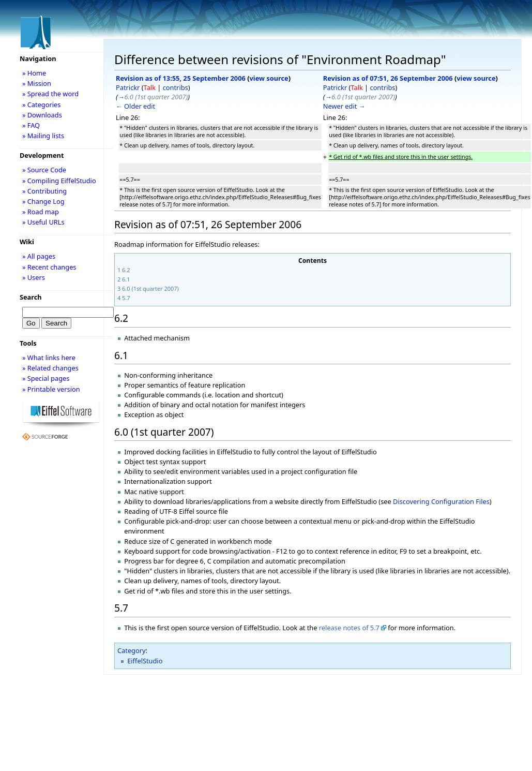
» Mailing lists (43, 136)
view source (269, 78)
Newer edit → (344, 106)
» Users (34, 277)
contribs (176, 87)
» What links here (49, 358)
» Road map (41, 212)
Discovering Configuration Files (441, 501)
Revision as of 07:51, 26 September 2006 (388, 78)
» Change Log (43, 201)
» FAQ (31, 125)
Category (132, 650)
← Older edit (135, 106)
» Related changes (50, 368)
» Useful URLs (43, 222)
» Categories (42, 105)
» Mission (37, 83)
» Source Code (44, 170)
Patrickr (128, 87)
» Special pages (46, 378)
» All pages (39, 256)
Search (31, 297)
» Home (34, 73)
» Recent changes (49, 267)
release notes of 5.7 (349, 628)
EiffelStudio (145, 661)
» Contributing (44, 191)
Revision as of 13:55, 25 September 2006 (181, 78)
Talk (150, 87)
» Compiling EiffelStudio (59, 181)
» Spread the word (50, 94)
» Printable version (51, 389)
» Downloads (42, 115)
